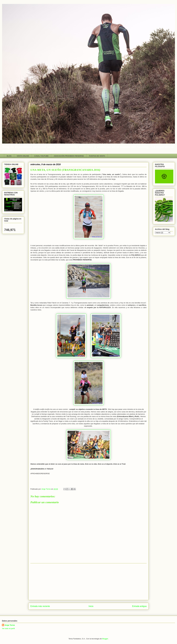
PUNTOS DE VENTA (97, 156)
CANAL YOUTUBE (41, 156)
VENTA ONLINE (23, 156)
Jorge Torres (10, 625)
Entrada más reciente (40, 606)
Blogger (105, 639)
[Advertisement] (89, 582)
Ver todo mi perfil (8, 628)
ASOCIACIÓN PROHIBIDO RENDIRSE (69, 156)
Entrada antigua (139, 606)
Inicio (91, 606)
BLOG (9, 156)
